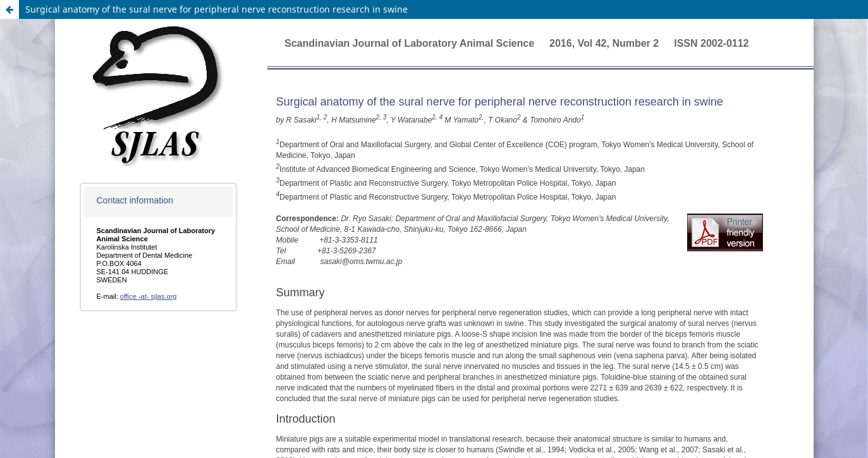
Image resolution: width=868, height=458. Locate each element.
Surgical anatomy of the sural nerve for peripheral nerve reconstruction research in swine (217, 9)
